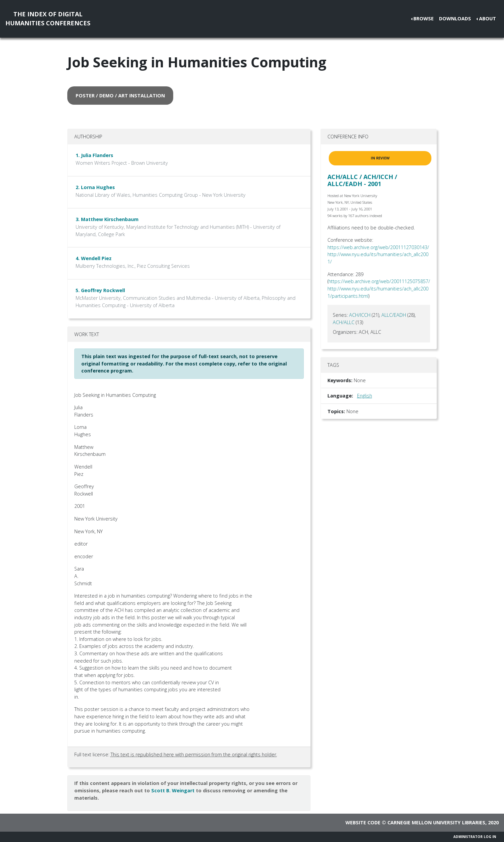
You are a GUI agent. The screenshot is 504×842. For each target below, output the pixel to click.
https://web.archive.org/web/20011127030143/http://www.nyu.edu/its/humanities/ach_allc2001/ (378, 254)
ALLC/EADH (394, 315)
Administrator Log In (475, 837)
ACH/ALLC (344, 322)
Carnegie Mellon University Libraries (436, 822)
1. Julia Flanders (94, 155)
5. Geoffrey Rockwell (100, 290)
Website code (363, 822)
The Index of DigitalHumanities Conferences (48, 19)
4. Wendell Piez (94, 258)
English (365, 396)
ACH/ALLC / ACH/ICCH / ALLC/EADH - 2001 (362, 180)
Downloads (455, 19)
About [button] (488, 19)
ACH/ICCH (360, 315)
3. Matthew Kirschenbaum (107, 219)
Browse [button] (424, 19)
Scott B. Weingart (173, 790)
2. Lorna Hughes (95, 187)
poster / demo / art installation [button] (120, 96)
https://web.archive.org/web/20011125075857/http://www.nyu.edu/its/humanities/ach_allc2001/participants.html (379, 288)
